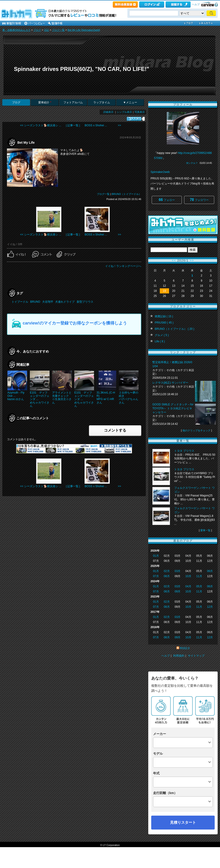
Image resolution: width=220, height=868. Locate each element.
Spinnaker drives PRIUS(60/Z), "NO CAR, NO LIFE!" (82, 69)
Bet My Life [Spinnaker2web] (84, 30)
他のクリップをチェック (196, 430)
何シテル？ (192, 163)
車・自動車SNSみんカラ (16, 30)
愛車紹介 (45, 102)
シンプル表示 (124, 112)
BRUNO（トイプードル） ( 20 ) (174, 329)
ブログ (37, 30)
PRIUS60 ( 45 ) (164, 323)
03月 (178, 571)
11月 (199, 576)
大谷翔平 (48, 302)
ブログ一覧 (58, 30)
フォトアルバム (73, 102)
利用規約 (179, 656)
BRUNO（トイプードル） (126, 194)
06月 (210, 571)
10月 (188, 576)
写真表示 (140, 112)
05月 (199, 586)
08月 (167, 576)
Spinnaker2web (160, 172)
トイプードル (20, 302)
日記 (47, 30)
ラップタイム (102, 102)
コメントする (115, 430)
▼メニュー (130, 102)
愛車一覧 (205, 530)
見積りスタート (183, 822)
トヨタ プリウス (184, 451)
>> (192, 261)
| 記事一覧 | (73, 125)
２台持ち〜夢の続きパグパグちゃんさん (129, 398)
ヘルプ (196, 4)
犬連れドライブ (65, 302)
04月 (188, 586)
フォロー (167, 200)
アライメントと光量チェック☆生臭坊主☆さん (62, 398)
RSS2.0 (185, 648)
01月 (156, 556)
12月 (210, 607)
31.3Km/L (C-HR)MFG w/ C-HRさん (106, 398)
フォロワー (199, 200)
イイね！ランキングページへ (123, 266)
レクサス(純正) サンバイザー (170, 383)
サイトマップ (196, 656)
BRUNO (35, 302)
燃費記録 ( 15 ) (164, 316)
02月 (167, 571)
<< (174, 261)
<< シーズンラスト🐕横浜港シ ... (41, 125)
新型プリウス (85, 302)
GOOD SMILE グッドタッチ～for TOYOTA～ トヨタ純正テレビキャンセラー (173, 408)
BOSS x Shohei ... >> (103, 125)
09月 (178, 591)
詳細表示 (108, 112)
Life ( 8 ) (160, 341)
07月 (156, 576)
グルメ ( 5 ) (162, 335)
